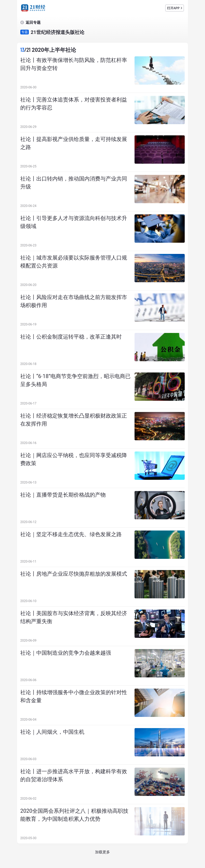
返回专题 (33, 22)
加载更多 (102, 852)
